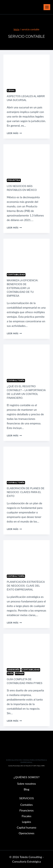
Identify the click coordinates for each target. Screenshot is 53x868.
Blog (26, 789)
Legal (11, 91)
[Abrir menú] (47, 7)
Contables (27, 805)
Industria (14, 180)
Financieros (26, 810)
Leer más (14, 133)
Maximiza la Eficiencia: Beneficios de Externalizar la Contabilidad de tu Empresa (23, 288)
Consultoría (16, 380)
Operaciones (26, 833)
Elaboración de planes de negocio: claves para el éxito (26, 492)
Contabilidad (16, 275)
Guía (10, 674)
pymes (20, 674)
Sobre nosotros (26, 784)
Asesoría (14, 670)
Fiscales (26, 816)
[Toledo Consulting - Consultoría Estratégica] (17, 7)
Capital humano (26, 827)
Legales (26, 822)
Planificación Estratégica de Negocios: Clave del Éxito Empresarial (26, 586)
